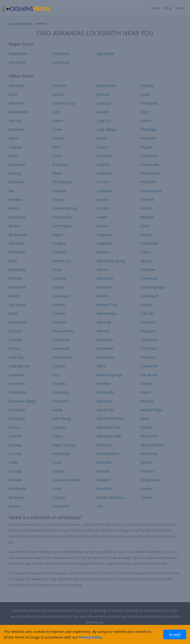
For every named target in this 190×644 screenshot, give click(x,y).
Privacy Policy (90, 637)
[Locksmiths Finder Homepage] (26, 8)
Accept (175, 634)
